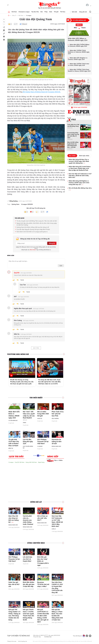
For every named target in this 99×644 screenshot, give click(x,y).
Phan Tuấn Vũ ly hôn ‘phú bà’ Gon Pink (58, 414)
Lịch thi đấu (16, 456)
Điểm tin (11, 448)
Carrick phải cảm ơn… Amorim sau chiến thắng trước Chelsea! (28, 520)
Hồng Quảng (14, 201)
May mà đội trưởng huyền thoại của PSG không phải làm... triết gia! (73, 145)
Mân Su (17, 334)
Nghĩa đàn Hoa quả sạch (23, 308)
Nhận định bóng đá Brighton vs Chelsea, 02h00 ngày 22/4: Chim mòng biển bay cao (79, 183)
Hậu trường (55, 418)
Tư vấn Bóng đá (13, 420)
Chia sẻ (24, 24)
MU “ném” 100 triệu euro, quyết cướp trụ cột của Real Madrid (29, 416)
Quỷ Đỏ (17, 273)
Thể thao (63, 12)
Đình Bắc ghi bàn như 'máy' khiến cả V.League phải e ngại (43, 561)
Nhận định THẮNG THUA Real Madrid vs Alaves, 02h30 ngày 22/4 (79, 70)
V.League (11, 462)
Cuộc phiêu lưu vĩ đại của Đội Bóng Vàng (73, 125)
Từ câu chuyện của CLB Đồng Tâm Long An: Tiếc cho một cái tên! (37, 221)
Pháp (46, 12)
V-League (29, 15)
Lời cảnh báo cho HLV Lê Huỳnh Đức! (28, 559)
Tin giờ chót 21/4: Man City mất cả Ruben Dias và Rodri (14, 442)
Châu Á (14, 15)
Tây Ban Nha (35, 12)
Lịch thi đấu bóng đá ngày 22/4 (28, 441)
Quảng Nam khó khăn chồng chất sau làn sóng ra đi (33, 227)
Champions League (24, 12)
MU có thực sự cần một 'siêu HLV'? (42, 518)
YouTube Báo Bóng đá (18, 354)
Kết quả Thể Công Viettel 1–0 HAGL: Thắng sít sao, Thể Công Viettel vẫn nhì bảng (14, 614)
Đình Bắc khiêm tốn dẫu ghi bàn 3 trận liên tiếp (29, 584)
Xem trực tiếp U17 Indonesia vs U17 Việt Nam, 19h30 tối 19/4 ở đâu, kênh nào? (57, 521)
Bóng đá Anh (83, 12)
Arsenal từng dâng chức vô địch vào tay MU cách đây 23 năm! (73, 135)
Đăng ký (52, 243)
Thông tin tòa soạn (12, 641)
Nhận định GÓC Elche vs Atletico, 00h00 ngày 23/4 (14, 415)
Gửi (61, 265)
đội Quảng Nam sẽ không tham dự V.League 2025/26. (42, 92)
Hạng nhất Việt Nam (31, 462)
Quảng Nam (15, 204)
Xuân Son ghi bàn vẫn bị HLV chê (14, 584)
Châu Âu (40, 418)
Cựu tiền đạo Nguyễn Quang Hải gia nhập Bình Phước (33, 229)
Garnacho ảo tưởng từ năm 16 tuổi (57, 441)
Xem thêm (36, 348)
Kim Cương (18, 320)
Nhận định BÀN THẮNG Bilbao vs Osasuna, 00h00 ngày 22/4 (79, 45)
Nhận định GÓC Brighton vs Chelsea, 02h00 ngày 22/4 (78, 59)
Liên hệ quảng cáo (23, 641)
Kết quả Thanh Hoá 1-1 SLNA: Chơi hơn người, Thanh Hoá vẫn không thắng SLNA (29, 614)
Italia (51, 12)
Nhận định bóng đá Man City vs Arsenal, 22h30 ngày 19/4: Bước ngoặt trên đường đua (79, 161)
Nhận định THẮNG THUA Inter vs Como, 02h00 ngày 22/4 (79, 65)
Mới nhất (74, 12)
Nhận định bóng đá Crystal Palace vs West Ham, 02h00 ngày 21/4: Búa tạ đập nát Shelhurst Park (80, 168)
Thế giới (56, 12)
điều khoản (33, 250)
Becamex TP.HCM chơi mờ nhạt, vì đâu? (43, 584)
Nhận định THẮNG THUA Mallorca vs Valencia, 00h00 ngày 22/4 (79, 52)
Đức (42, 12)
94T (15, 296)
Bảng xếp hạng (53, 457)
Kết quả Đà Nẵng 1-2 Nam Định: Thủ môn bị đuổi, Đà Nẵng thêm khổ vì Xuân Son (57, 614)
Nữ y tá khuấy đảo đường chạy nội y (80, 189)
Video (25, 422)
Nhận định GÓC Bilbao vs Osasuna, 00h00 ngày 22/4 (78, 39)
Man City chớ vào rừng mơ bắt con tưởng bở (14, 519)
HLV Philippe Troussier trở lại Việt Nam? (43, 441)
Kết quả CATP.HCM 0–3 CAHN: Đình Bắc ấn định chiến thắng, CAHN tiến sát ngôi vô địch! (43, 615)
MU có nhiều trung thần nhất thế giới (43, 414)
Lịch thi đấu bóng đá (28, 447)
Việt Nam (14, 12)
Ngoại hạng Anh (56, 446)
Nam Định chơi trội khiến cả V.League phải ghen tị (32, 232)
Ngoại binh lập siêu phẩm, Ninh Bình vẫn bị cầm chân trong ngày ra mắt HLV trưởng (37, 224)
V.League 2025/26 (27, 204)
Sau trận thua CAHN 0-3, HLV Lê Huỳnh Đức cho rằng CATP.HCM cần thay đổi (57, 587)
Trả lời (22, 280)
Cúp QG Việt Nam (20, 462)
